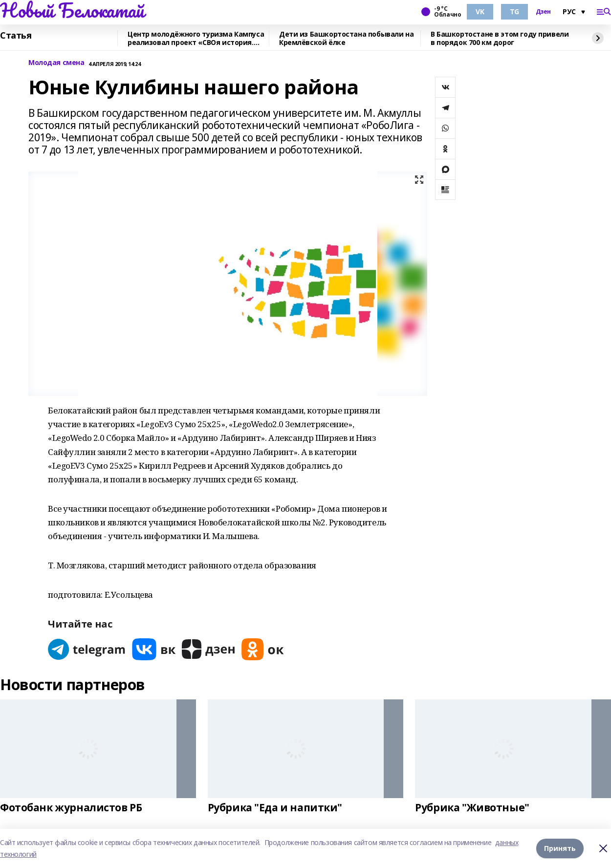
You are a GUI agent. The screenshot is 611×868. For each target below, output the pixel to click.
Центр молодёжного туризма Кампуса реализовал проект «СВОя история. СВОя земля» (196, 38)
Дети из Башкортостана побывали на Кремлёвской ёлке (346, 38)
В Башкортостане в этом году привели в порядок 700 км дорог (500, 38)
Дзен (543, 12)
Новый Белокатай (72, 10)
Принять (560, 848)
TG (514, 11)
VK (480, 11)
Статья (16, 36)
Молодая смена (56, 63)
